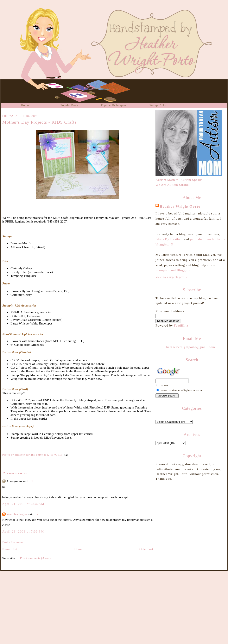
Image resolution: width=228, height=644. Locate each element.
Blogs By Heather (169, 239)
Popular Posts (69, 105)
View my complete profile (172, 277)
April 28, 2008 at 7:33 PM (23, 531)
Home (25, 105)
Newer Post (10, 549)
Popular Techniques (114, 105)
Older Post (146, 549)
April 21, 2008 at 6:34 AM (23, 504)
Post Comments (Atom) (35, 558)
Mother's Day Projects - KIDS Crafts (39, 122)
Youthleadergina (17, 514)
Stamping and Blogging (173, 270)
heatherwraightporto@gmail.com (191, 347)
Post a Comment (13, 542)
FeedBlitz (181, 325)
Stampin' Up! (158, 105)
